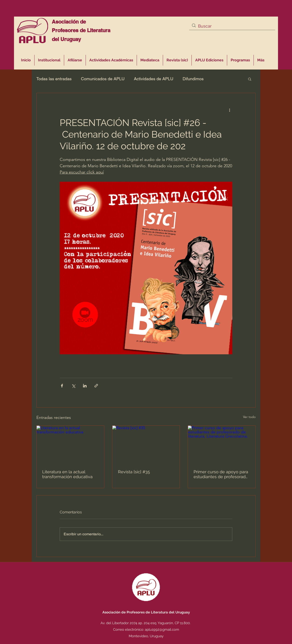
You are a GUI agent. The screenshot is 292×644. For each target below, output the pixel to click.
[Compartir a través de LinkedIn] (85, 386)
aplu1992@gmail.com (162, 630)
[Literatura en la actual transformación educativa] (70, 445)
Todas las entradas (54, 79)
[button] (111, 60)
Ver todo (249, 417)
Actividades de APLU (154, 79)
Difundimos (193, 79)
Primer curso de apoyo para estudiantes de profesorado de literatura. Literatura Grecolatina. (221, 474)
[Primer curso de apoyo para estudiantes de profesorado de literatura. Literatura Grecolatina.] (222, 445)
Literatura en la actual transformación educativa (67, 474)
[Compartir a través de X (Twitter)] (73, 386)
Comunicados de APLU (103, 79)
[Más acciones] (229, 110)
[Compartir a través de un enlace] (96, 386)
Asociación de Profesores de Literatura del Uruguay (81, 30)
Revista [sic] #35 (134, 472)
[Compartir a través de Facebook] (62, 386)
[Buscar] (232, 26)
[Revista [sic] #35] (146, 445)
